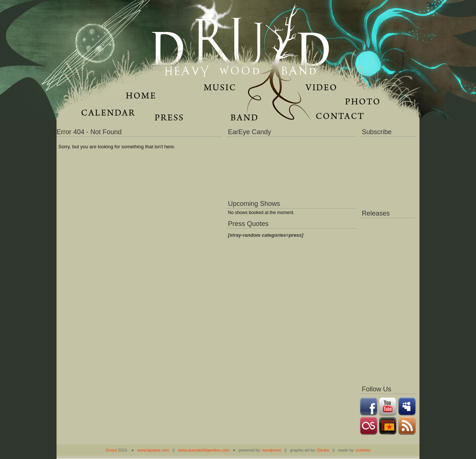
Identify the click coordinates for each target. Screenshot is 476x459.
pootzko (363, 450)
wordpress (272, 450)
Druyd (111, 450)
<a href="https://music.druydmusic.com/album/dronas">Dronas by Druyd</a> (388, 300)
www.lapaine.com (153, 450)
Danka (323, 450)
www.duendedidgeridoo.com (204, 450)
